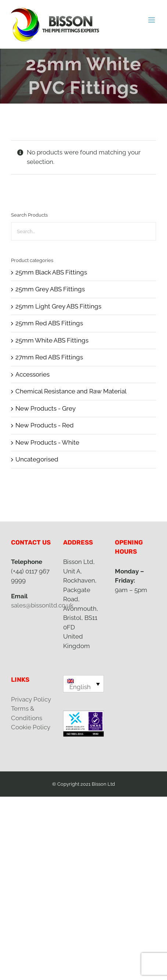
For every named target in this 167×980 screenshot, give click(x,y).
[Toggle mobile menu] (152, 20)
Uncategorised (37, 459)
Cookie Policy (31, 727)
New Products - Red (45, 425)
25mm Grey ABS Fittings (50, 289)
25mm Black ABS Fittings (51, 272)
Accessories (32, 374)
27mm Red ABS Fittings (49, 357)
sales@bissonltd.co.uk (42, 605)
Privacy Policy (31, 699)
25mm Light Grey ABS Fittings (58, 306)
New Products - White (47, 442)
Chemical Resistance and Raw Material (71, 391)
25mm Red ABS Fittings (49, 323)
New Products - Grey (46, 408)
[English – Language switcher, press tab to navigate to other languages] (84, 684)
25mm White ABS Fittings (52, 340)
